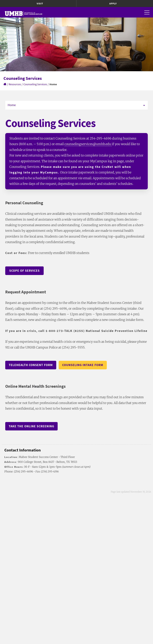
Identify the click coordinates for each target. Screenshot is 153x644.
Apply (113, 4)
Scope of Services (24, 271)
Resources (15, 84)
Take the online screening (31, 426)
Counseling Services (35, 84)
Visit (40, 4)
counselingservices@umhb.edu (88, 144)
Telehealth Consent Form (31, 365)
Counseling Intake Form (83, 365)
